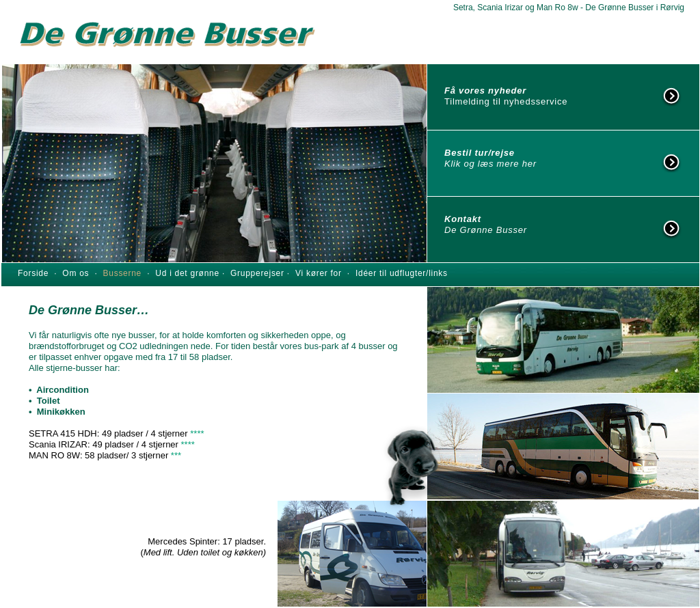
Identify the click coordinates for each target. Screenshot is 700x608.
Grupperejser (259, 273)
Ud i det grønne (189, 273)
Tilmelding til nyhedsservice (506, 101)
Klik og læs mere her (490, 164)
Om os (78, 273)
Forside (33, 273)
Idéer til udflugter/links (402, 273)
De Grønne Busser (486, 230)
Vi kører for (319, 273)
